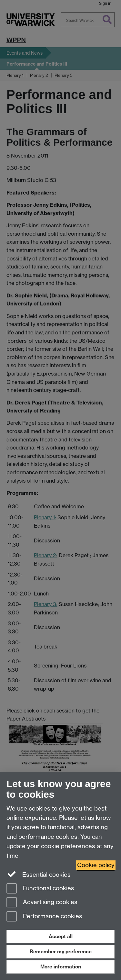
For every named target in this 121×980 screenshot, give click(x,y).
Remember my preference (61, 952)
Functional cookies (40, 889)
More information (61, 967)
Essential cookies (39, 874)
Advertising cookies (42, 903)
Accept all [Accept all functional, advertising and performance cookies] (61, 936)
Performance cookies (44, 917)
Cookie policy (96, 865)
